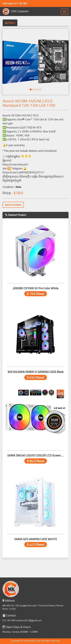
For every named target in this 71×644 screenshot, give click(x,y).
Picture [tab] (10, 23)
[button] (7, 62)
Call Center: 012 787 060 (15, 3)
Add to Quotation (13, 205)
